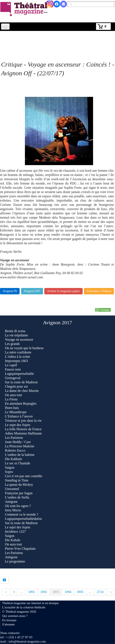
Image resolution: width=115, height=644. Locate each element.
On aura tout (13, 395)
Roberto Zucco (15, 450)
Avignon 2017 (57, 323)
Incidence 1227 (15, 531)
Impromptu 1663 (16, 361)
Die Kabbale (13, 459)
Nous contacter (10, 633)
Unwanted (12, 489)
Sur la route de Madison (21, 382)
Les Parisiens (14, 438)
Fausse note (13, 369)
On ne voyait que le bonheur (24, 348)
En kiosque (9, 620)
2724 (100, 592)
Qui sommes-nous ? (15, 616)
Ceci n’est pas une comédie (24, 476)
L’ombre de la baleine (20, 455)
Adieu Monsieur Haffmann (23, 433)
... (22, 592)
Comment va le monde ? (22, 514)
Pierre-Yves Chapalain (20, 549)
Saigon (10, 467)
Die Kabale (13, 540)
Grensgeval (13, 378)
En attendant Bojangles (21, 403)
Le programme (15, 561)
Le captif (11, 365)
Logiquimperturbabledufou (23, 519)
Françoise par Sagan (19, 493)
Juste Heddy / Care (18, 442)
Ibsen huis (12, 408)
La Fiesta (11, 399)
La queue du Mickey (19, 485)
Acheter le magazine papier (63, 291)
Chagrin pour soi (16, 386)
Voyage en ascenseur (19, 339)
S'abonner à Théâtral (99, 291)
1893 (56, 592)
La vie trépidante (16, 335)
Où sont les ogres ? (18, 506)
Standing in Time (17, 480)
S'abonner (8, 624)
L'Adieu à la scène (17, 357)
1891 (32, 592)
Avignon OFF (32, 291)
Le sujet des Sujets (18, 425)
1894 (68, 592)
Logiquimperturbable (19, 374)
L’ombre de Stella (17, 497)
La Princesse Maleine (20, 446)
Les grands (12, 344)
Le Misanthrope (16, 412)
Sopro (9, 472)
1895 (80, 592)
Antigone (11, 502)
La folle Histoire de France (23, 429)
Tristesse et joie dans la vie (23, 421)
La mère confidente (18, 352)
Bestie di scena (15, 331)
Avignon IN (10, 291)
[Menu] (5, 27)
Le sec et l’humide (18, 463)
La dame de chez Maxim (22, 391)
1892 (44, 592)
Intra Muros (13, 510)
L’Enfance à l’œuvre (19, 416)
